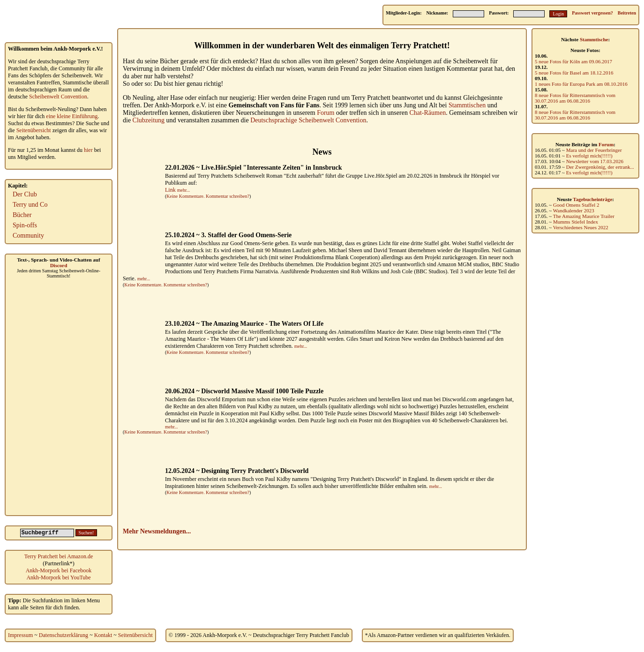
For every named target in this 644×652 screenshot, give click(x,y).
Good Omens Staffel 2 (576, 205)
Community (28, 236)
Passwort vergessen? (592, 13)
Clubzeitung (149, 120)
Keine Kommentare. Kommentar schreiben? (208, 196)
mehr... (184, 190)
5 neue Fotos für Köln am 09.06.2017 (573, 61)
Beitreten (627, 13)
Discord (59, 265)
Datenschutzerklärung (64, 635)
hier (88, 150)
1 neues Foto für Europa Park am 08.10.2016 (581, 84)
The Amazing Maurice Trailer (584, 216)
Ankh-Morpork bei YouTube (58, 577)
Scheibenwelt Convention (58, 97)
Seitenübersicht (34, 130)
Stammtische (594, 39)
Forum (606, 144)
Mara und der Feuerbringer (594, 150)
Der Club (25, 194)
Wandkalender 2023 (574, 210)
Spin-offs (25, 225)
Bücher (22, 215)
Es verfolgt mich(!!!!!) (589, 156)
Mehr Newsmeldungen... (157, 531)
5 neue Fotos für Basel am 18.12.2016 (574, 73)
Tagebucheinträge (592, 199)
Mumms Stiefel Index (576, 222)
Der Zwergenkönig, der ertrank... (600, 167)
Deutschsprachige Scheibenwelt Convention (308, 120)
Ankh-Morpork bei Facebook (59, 570)
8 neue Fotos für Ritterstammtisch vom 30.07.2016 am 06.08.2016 (575, 98)
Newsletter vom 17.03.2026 (595, 161)
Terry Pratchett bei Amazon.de (59, 556)
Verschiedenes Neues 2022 (581, 227)
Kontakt (103, 635)
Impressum (20, 635)
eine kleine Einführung (72, 116)
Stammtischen (467, 105)
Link (170, 190)
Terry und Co (30, 205)
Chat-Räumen (427, 113)
